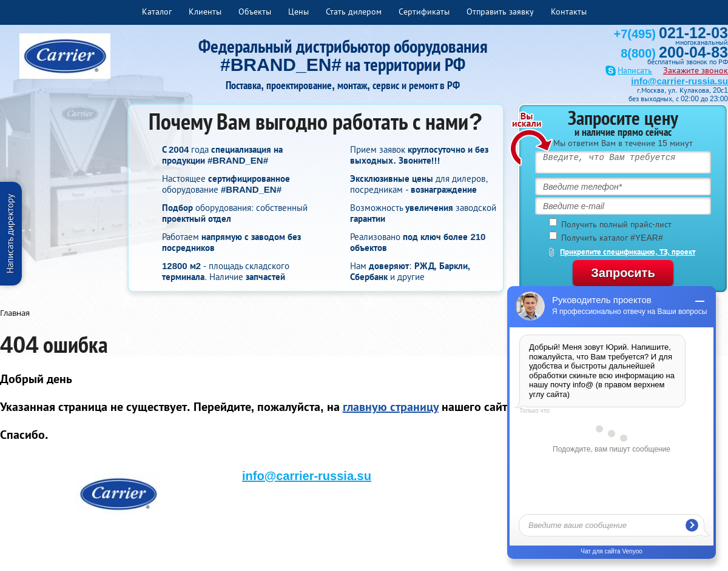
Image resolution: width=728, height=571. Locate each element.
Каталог (157, 12)
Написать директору (10, 234)
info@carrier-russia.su (679, 81)
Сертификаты (424, 12)
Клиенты (205, 12)
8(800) (674, 53)
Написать (635, 71)
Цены (298, 12)
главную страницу (391, 407)
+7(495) (671, 34)
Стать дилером (354, 12)
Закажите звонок (696, 70)
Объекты (255, 12)
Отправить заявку (500, 12)
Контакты (569, 12)
